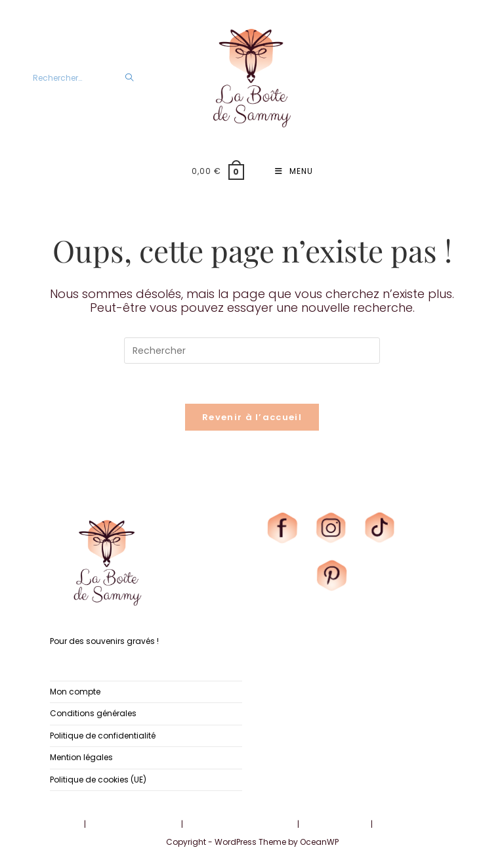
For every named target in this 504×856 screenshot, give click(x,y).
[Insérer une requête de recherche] (252, 351)
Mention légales (81, 757)
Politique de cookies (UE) (98, 779)
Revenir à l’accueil (252, 417)
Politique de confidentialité (103, 735)
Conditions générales (93, 713)
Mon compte (75, 692)
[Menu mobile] (294, 171)
